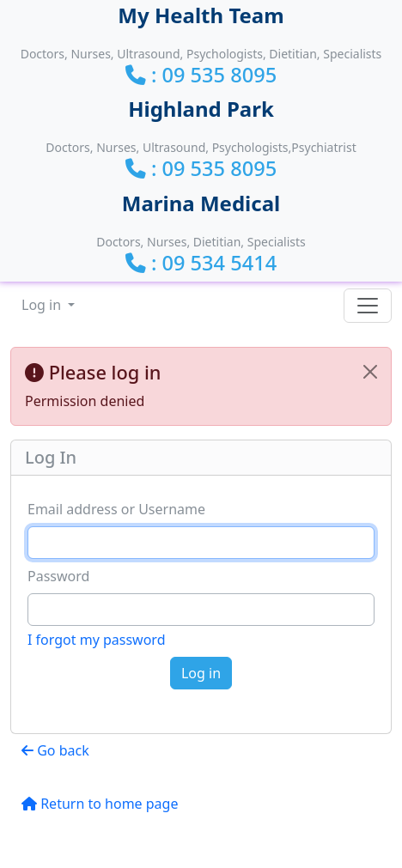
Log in (43, 305)
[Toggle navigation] (368, 306)
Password (58, 576)
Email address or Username (116, 509)
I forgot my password (96, 640)
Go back (55, 750)
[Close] (370, 372)
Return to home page (100, 804)
